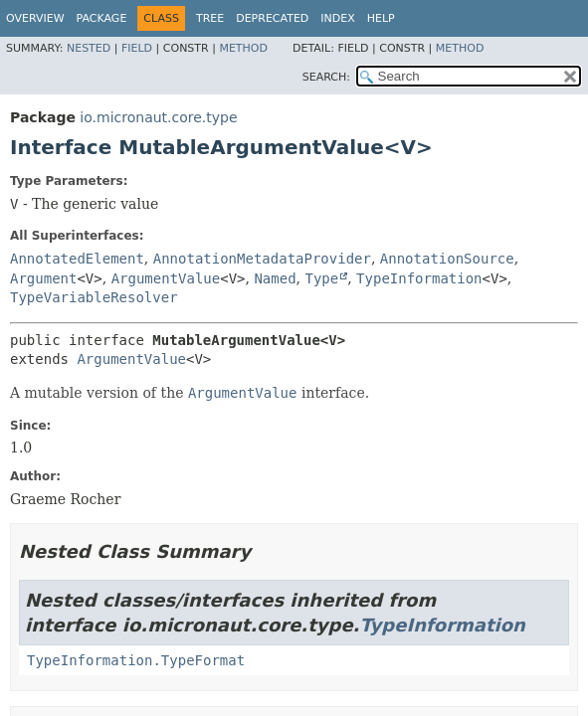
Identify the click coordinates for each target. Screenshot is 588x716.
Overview (35, 18)
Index (337, 18)
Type (321, 278)
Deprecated (272, 18)
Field (137, 48)
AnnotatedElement (77, 259)
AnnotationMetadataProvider (262, 259)
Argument (43, 278)
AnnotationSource (447, 259)
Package (102, 18)
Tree (210, 18)
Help (381, 18)
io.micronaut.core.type (158, 117)
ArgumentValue (166, 278)
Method (243, 48)
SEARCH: (326, 77)
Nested (89, 48)
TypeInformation (419, 278)
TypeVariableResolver (94, 297)
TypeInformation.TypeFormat (136, 660)
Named (275, 278)
